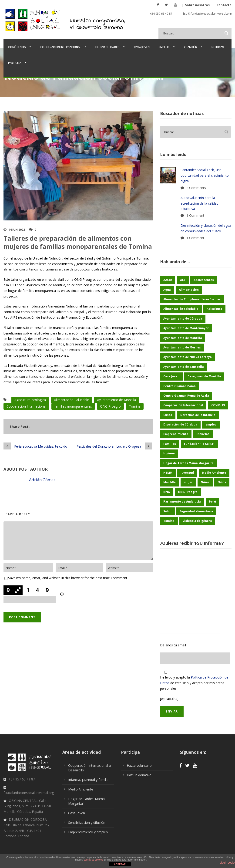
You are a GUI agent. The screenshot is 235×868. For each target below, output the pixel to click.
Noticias (218, 47)
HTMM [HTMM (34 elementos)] (168, 473)
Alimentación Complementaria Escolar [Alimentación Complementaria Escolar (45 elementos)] (192, 299)
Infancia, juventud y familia (88, 780)
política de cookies (93, 860)
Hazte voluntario (139, 765)
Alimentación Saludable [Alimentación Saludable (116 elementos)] (181, 309)
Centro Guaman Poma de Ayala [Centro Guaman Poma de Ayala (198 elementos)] (186, 396)
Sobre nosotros (197, 5)
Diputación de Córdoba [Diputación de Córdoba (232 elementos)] (180, 424)
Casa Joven (142, 47)
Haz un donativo (139, 775)
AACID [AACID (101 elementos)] (168, 280)
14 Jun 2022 (17, 230)
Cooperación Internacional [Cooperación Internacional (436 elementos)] (183, 405)
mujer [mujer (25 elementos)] (188, 482)
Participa (15, 63)
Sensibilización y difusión (87, 822)
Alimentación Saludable (71, 400)
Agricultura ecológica (30, 400)
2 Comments (196, 188)
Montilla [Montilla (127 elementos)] (170, 482)
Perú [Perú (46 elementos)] (212, 502)
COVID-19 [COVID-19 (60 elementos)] (218, 405)
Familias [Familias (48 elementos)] (170, 444)
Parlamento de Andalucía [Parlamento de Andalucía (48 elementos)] (182, 502)
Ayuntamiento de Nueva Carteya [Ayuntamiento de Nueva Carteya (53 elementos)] (188, 357)
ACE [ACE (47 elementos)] (183, 280)
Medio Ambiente (81, 789)
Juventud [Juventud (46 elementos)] (187, 473)
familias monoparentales (73, 406)
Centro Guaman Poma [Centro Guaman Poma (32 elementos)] (180, 386)
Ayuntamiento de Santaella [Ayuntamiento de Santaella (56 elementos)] (184, 367)
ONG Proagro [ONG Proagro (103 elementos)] (188, 492)
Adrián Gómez (42, 480)
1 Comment (195, 215)
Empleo (164, 47)
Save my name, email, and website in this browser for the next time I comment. (68, 578)
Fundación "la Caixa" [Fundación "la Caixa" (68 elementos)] (199, 444)
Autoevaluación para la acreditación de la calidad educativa (200, 203)
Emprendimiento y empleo (88, 832)
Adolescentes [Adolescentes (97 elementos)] (204, 280)
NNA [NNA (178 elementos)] (167, 492)
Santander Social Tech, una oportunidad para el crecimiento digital (205, 175)
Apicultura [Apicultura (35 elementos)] (214, 309)
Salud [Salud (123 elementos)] (167, 511)
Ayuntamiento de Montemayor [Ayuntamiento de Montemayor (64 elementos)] (186, 328)
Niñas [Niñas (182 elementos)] (205, 482)
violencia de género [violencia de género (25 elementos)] (197, 521)
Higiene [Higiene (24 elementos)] (169, 453)
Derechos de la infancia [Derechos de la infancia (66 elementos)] (198, 415)
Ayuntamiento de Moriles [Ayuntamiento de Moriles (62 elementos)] (182, 347)
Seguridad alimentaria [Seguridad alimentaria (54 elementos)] (196, 511)
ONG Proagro (110, 406)
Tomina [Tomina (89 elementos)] (169, 521)
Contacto (224, 5)
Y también (190, 47)
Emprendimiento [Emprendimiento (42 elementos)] (176, 434)
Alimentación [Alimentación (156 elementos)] (189, 290)
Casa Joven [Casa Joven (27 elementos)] (171, 376)
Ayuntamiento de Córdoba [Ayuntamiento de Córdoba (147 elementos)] (183, 319)
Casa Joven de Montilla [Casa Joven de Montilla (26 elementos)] (204, 376)
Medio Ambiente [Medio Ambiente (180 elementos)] (214, 473)
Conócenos (17, 47)
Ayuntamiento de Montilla (116, 400)
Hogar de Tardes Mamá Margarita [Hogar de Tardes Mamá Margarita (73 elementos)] (188, 463)
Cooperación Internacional (61, 47)
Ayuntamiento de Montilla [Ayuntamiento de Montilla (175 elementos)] (183, 338)
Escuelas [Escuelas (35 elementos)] (203, 434)
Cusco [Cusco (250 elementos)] (168, 415)
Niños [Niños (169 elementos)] (222, 482)
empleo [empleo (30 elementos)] (211, 424)
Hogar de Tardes (107, 47)
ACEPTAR (120, 864)
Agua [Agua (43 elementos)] (167, 290)
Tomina (135, 406)
